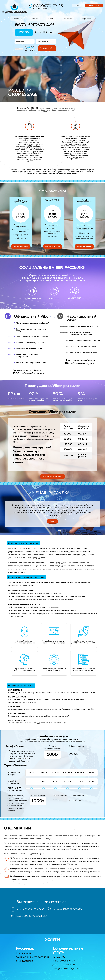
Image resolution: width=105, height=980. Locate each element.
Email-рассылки (24, 961)
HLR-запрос (59, 957)
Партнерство (87, 19)
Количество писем (38, 795)
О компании (17, 19)
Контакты (68, 19)
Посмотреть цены (21, 247)
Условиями (29, 48)
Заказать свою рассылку (53, 476)
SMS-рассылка (23, 953)
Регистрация (94, 6)
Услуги (35, 19)
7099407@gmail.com (35, 916)
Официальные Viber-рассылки (32, 957)
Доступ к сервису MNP (64, 965)
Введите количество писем (52, 747)
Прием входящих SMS (64, 961)
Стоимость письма (60, 795)
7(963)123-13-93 (35, 909)
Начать (52, 521)
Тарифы (51, 19)
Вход (78, 6)
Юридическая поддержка (67, 969)
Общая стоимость (80, 795)
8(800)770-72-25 (48, 6)
